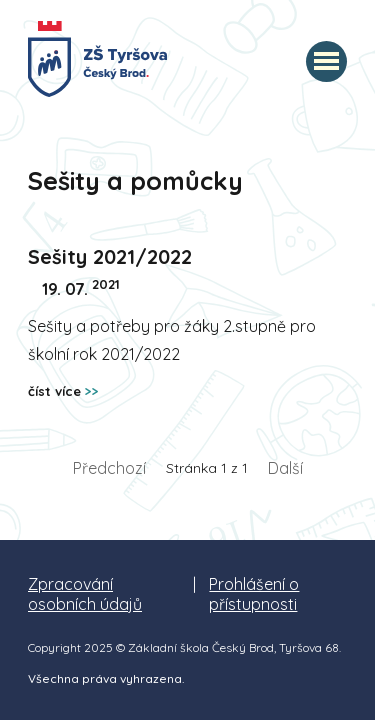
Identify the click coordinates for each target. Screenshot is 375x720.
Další (285, 468)
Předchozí (109, 468)
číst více (63, 391)
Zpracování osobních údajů (85, 594)
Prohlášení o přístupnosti (254, 594)
